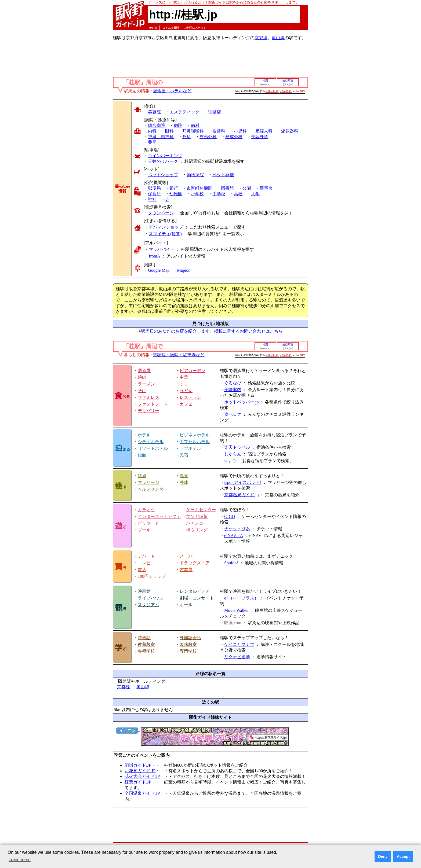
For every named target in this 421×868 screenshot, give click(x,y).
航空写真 (288, 81)
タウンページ (161, 213)
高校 (238, 194)
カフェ (186, 404)
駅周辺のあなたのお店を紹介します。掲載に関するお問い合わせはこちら (212, 331)
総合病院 (157, 125)
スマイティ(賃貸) (165, 234)
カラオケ (146, 510)
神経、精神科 (161, 137)
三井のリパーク (163, 161)
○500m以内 (272, 91)
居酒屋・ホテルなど (172, 91)
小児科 (240, 131)
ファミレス (148, 397)
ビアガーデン (193, 371)
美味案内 (233, 390)
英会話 (144, 638)
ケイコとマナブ (239, 644)
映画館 (144, 591)
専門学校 (188, 651)
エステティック (184, 112)
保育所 (154, 194)
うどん (186, 391)
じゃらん (233, 454)
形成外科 (234, 137)
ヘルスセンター (153, 489)
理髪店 (215, 112)
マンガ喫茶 (197, 516)
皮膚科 (219, 131)
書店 (142, 570)
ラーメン (146, 384)
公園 (247, 188)
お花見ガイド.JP (140, 771)
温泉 (184, 476)
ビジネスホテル (195, 435)
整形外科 (208, 137)
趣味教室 (188, 644)
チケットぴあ (237, 529)
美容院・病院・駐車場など (179, 355)
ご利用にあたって (195, 28)
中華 (184, 377)
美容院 (154, 112)
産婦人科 (264, 131)
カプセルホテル (195, 442)
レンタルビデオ (195, 591)
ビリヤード (148, 523)
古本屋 (186, 570)
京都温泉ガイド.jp (241, 495)
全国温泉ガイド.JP (142, 793)
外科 (187, 137)
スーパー (188, 556)
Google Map (159, 270)
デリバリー (148, 411)
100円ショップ (152, 576)
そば (142, 391)
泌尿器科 (290, 131)
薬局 (152, 142)
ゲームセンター (201, 510)
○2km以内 (286, 91)
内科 (152, 131)
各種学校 (146, 651)
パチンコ (195, 523)
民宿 (184, 455)
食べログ (233, 414)
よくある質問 (171, 28)
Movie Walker (236, 610)
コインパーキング (165, 156)
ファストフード (153, 404)
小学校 (197, 194)
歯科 (195, 125)
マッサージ (148, 482)
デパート (146, 556)
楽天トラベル (237, 447)
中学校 (219, 194)
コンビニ (146, 563)
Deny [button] (383, 856)
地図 (265, 81)
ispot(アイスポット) (243, 482)
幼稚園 (176, 194)
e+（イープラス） (241, 598)
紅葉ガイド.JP (138, 782)
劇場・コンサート (197, 598)
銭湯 (142, 476)
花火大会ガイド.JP (142, 776)
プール (144, 530)
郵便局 (154, 188)
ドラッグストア (195, 563)
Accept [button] (403, 856)
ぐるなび (233, 383)
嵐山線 (278, 38)
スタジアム (148, 605)
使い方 (153, 28)
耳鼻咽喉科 (193, 131)
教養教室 (146, 644)
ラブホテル (190, 448)
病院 (178, 125)
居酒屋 (144, 371)
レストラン (190, 397)
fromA (154, 256)
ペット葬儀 (223, 175)
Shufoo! (231, 563)
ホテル (144, 435)
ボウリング (197, 530)
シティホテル (151, 442)
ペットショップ (163, 175)
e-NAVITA (234, 536)
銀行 (174, 188)
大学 (255, 194)
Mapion (184, 270)
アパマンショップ (166, 227)
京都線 (261, 38)
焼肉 (142, 377)
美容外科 (260, 137)
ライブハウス (151, 598)
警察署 (266, 188)
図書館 (227, 188)
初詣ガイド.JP (138, 765)
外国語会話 (190, 638)
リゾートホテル (153, 448)
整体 (184, 482)
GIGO (230, 516)
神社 (152, 199)
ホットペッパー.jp (241, 402)
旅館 (142, 455)
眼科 (169, 131)
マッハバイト (162, 249)
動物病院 (195, 175)
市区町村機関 (199, 188)
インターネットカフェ (159, 516)
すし (184, 384)
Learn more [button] (20, 860)
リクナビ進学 (237, 657)
